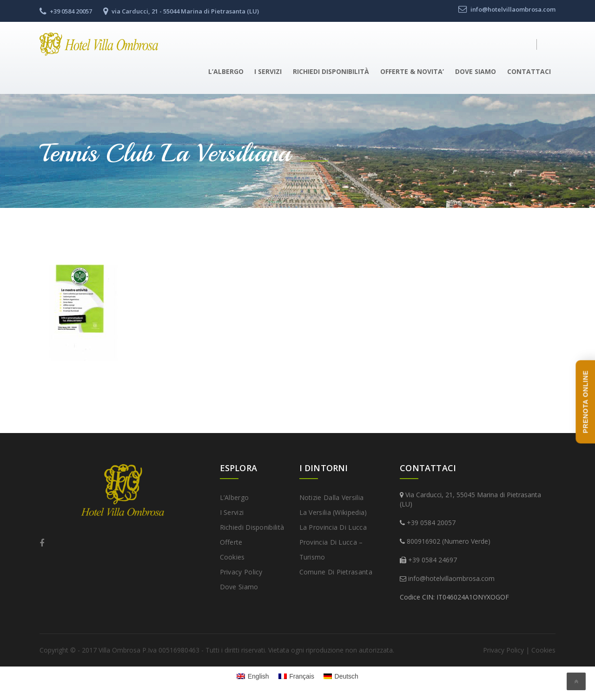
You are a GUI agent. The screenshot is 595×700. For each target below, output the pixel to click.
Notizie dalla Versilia (332, 497)
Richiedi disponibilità (331, 71)
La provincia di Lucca (333, 527)
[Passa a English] (253, 676)
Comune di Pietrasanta (336, 572)
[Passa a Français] (296, 676)
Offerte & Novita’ (412, 71)
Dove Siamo (476, 71)
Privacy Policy (241, 572)
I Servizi (268, 71)
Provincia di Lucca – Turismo (331, 550)
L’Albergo (226, 71)
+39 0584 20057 (431, 523)
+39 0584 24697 (433, 560)
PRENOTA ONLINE (585, 402)
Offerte (231, 542)
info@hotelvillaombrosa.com (451, 578)
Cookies (232, 557)
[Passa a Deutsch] (341, 676)
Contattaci (529, 71)
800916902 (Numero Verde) (449, 541)
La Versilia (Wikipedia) (333, 512)
